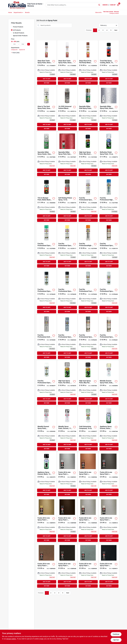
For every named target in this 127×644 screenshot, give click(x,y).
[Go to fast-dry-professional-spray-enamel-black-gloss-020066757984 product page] (67, 292)
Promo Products (18, 27)
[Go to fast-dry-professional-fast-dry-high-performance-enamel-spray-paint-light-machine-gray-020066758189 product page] (88, 292)
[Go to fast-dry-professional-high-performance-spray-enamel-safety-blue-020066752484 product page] (109, 200)
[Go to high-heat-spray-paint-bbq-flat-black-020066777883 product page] (88, 383)
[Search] (99, 5)
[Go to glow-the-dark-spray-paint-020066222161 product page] (46, 109)
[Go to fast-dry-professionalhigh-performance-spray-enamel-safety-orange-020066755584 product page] (88, 246)
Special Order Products (20, 36)
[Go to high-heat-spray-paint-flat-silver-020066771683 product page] (67, 383)
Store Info (98, 12)
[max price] (23, 44)
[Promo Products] (12, 27)
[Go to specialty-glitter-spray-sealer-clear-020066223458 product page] (46, 154)
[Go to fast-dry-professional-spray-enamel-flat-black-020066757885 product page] (46, 292)
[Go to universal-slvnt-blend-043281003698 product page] (67, 109)
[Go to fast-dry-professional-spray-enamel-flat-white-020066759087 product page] (109, 337)
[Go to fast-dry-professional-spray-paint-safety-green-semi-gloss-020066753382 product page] (46, 246)
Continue (116, 634)
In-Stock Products (19, 33)
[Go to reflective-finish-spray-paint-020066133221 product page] (109, 154)
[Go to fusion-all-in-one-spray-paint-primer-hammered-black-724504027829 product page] (109, 566)
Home (10, 12)
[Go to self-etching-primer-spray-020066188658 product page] (67, 200)
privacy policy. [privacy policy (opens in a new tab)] (11, 639)
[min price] (15, 44)
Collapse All (14, 50)
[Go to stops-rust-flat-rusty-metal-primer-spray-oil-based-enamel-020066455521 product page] (88, 63)
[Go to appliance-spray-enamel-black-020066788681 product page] (46, 474)
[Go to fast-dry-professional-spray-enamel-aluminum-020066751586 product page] (88, 200)
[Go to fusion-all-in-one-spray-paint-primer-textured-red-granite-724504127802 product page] (88, 566)
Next (116, 30)
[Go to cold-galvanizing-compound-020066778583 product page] (88, 429)
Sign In (105, 5)
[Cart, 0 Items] (118, 5)
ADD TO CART (47, 79)
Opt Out (116, 640)
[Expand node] (12, 53)
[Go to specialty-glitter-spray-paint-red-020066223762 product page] (67, 154)
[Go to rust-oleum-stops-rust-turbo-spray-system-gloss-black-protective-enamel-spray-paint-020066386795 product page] (46, 63)
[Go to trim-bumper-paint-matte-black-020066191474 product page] (46, 200)
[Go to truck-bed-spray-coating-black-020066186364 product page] (109, 63)
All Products (17, 30)
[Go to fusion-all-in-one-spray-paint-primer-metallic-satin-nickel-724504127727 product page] (88, 520)
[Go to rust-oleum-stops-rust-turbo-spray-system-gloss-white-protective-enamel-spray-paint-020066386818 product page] (67, 63)
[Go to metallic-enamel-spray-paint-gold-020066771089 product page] (109, 383)
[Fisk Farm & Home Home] (17, 5)
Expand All (22, 50)
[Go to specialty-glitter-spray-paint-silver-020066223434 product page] (109, 109)
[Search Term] (73, 5)
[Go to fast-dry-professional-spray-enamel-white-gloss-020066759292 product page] (46, 383)
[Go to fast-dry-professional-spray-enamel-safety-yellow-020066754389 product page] (67, 246)
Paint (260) (16, 53)
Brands (27, 12)
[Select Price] (29, 44)
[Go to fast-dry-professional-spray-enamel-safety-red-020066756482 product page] (109, 246)
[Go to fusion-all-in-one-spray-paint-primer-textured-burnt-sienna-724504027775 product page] (46, 566)
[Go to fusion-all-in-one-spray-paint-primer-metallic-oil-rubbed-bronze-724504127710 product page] (67, 520)
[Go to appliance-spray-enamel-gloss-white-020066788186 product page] (109, 429)
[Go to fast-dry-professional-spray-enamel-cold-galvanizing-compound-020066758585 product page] (67, 337)
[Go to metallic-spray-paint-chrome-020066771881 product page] (67, 429)
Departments (18, 12)
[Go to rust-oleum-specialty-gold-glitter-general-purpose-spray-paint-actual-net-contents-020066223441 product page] (88, 109)
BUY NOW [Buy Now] (47, 83)
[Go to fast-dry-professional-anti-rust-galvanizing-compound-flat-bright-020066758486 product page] (46, 337)
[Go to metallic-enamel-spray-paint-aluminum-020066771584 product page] (46, 429)
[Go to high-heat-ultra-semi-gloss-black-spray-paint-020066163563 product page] (88, 154)
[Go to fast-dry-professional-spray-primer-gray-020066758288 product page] (109, 292)
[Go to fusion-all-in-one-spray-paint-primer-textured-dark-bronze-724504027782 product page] (67, 566)
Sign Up (113, 5)
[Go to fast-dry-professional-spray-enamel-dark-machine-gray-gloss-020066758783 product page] (88, 337)
